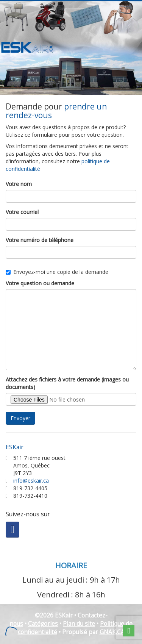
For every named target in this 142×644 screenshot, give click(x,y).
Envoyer (20, 418)
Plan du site (79, 624)
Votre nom (19, 184)
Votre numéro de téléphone (40, 240)
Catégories (43, 624)
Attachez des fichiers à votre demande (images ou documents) (67, 383)
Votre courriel (22, 212)
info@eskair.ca (31, 481)
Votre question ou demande (40, 283)
